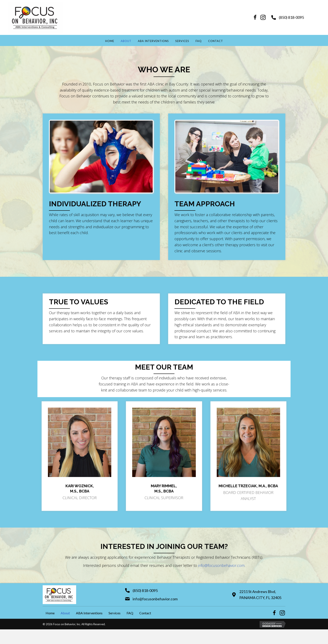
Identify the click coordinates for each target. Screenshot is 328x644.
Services (182, 41)
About (126, 41)
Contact (216, 41)
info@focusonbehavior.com (221, 565)
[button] (255, 18)
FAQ (199, 41)
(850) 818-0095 (291, 17)
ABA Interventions (153, 41)
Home (110, 41)
